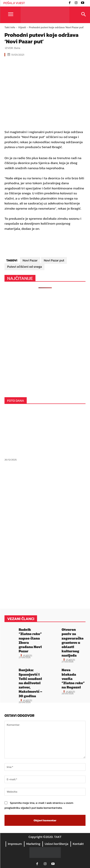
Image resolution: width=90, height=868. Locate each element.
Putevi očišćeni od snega (24, 267)
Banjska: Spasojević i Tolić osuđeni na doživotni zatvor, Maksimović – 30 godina (30, 683)
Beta (17, 48)
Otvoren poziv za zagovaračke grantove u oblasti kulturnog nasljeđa (72, 642)
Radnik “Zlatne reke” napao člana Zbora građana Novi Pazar (30, 640)
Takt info (10, 27)
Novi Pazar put (54, 260)
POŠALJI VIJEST (14, 3)
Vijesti (22, 27)
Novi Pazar (30, 260)
